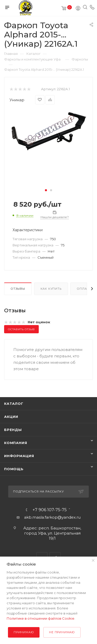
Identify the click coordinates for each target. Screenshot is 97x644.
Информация (19, 456)
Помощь (14, 469)
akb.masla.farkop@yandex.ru (52, 517)
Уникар (17, 100)
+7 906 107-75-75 (50, 510)
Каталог (14, 404)
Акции (11, 417)
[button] (46, 190)
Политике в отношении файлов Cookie (41, 618)
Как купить (51, 289)
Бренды (13, 430)
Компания (16, 443)
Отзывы (18, 289)
